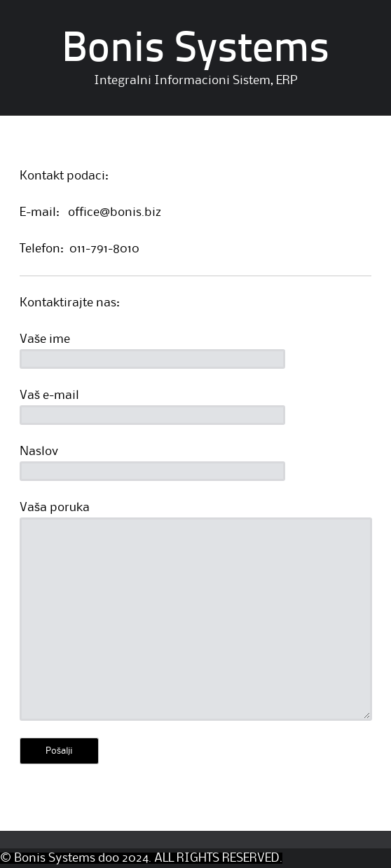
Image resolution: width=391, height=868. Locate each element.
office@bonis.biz (115, 212)
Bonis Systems (195, 50)
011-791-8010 (104, 249)
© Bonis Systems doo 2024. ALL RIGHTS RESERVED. (141, 858)
